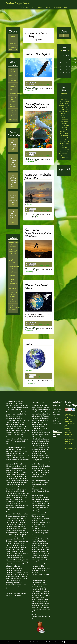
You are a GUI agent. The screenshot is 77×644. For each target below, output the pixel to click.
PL (34, 91)
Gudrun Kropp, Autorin (18, 3)
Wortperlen (68, 414)
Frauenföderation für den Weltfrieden (14, 244)
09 (69, 63)
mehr (13, 150)
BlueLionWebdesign (70, 449)
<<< (61, 51)
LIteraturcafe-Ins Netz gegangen (13, 294)
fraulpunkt (67, 429)
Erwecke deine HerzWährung (13, 281)
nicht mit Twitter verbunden (27, 84)
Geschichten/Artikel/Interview (17, 94)
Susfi (66, 425)
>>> (69, 51)
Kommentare (28, 91)
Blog (28, 7)
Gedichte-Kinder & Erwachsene (13, 99)
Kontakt (40, 7)
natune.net (13, 276)
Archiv (33, 7)
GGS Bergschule (69, 438)
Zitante (66, 418)
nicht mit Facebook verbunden (27, 82)
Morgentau (68, 436)
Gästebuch (67, 7)
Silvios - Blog (68, 420)
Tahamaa (67, 431)
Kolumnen (13, 40)
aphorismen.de (13, 272)
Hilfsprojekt (13, 90)
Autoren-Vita (13, 75)
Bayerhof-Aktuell (69, 440)
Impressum (48, 7)
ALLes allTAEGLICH (70, 416)
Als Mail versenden (44, 84)
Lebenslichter (68, 421)
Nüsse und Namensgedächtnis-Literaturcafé (15, 307)
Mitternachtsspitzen (70, 423)
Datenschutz (57, 7)
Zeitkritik (13, 36)
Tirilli (66, 427)
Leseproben (13, 44)
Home (22, 7)
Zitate (61, 173)
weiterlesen (29, 78)
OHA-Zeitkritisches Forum (13, 261)
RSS (34, 217)
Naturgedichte (13, 120)
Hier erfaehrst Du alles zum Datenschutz (50, 642)
